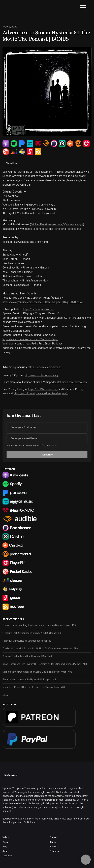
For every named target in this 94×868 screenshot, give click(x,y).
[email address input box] (47, 438)
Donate (53, 842)
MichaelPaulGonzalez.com (46, 224)
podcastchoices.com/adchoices (68, 382)
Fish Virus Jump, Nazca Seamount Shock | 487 (27, 641)
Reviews (54, 847)
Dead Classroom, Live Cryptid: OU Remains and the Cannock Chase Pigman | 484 (45, 664)
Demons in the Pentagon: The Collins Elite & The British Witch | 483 (37, 672)
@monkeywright (74, 224)
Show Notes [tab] (12, 163)
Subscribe (47, 455)
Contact (53, 837)
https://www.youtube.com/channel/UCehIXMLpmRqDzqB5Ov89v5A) (43, 302)
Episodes (54, 851)
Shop (5, 851)
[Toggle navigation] (83, 8)
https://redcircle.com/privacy (42, 375)
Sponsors (7, 856)
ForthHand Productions (67, 229)
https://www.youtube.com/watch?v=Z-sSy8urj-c (30, 339)
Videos (6, 837)
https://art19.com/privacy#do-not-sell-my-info (41, 393)
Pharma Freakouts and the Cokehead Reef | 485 (28, 656)
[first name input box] (47, 427)
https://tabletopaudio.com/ (39, 309)
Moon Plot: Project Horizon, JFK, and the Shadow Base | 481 (34, 687)
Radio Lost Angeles (37, 229)
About (6, 842)
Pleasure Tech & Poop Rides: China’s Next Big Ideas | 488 (32, 633)
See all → (7, 695)
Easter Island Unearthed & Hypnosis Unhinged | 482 (29, 680)
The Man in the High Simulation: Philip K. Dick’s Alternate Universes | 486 (40, 649)
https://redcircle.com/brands (45, 367)
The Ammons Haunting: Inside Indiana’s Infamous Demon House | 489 (39, 625)
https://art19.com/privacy (43, 389)
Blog (5, 847)
